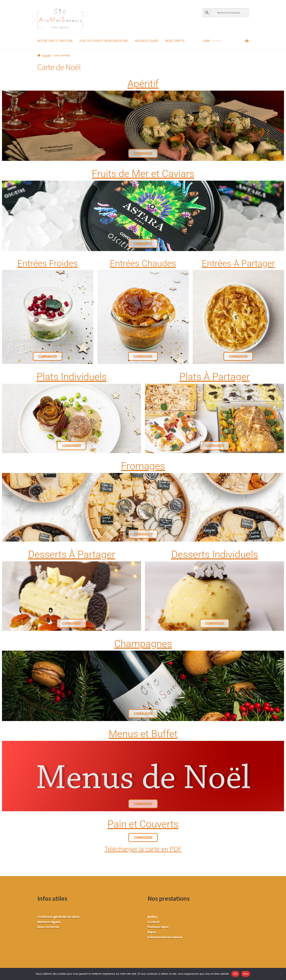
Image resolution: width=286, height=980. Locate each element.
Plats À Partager (215, 377)
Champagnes (143, 644)
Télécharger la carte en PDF (143, 849)
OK (235, 974)
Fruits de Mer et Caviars (143, 174)
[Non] (281, 974)
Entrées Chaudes (143, 263)
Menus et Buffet (143, 734)
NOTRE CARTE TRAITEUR (55, 41)
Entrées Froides (48, 263)
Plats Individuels (72, 377)
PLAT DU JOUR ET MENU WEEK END (104, 41)
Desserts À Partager (72, 554)
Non (246, 974)
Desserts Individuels (215, 554)
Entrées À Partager (238, 263)
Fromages (143, 466)
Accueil (46, 55)
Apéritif (143, 84)
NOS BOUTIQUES (147, 41)
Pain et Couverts (143, 824)
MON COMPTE (175, 41)
